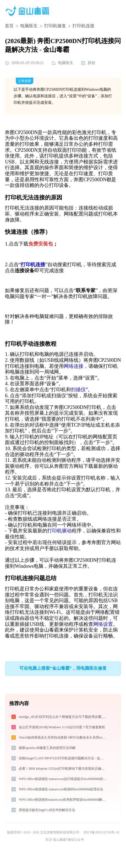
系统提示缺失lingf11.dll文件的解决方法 (47, 810)
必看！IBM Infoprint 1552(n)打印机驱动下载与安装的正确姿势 (63, 769)
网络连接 (74, 366)
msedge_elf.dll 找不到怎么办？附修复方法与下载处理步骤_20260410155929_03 (63, 717)
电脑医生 (29, 26)
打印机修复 (55, 26)
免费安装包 (41, 244)
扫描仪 (78, 390)
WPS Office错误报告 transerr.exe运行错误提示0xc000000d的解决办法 (63, 779)
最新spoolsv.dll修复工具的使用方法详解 (47, 748)
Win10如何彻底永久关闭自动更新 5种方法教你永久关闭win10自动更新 (63, 738)
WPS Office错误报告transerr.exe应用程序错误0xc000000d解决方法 (63, 800)
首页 (9, 26)
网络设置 (103, 624)
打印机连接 (33, 265)
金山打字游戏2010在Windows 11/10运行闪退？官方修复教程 (62, 727)
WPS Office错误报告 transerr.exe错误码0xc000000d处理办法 (61, 789)
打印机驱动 (59, 531)
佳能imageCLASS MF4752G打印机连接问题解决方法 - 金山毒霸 (63, 758)
